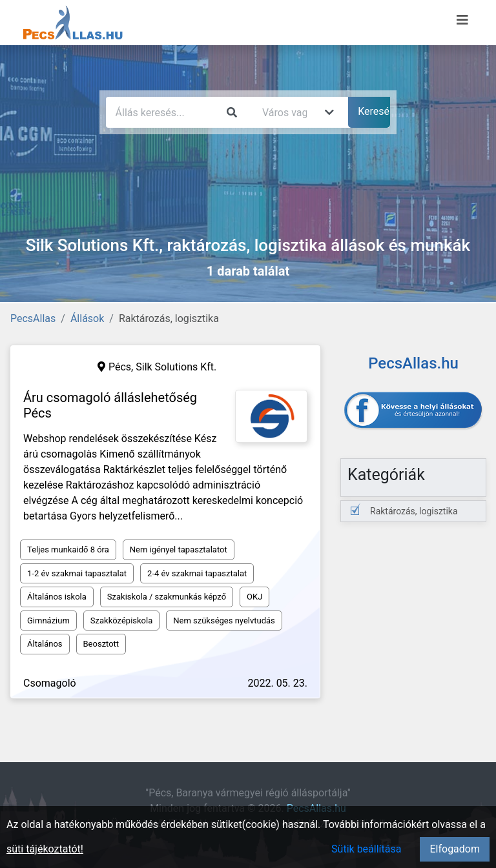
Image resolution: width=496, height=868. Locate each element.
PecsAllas (33, 318)
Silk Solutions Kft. (176, 367)
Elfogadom (455, 849)
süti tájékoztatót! (45, 849)
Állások (87, 318)
